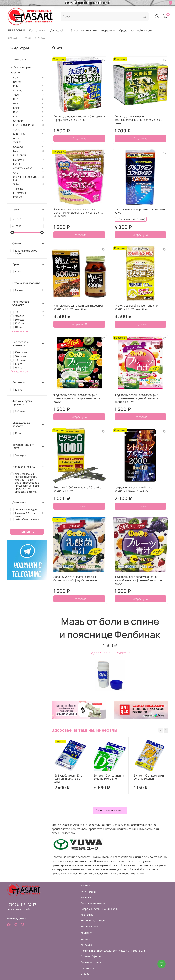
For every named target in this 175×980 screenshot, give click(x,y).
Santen (17, 82)
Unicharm (19, 121)
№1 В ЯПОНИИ (16, 30)
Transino (18, 189)
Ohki (16, 173)
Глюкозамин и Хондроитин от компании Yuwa (140, 211)
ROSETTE (19, 112)
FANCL (17, 164)
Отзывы (85, 974)
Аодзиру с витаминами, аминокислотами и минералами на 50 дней (138, 120)
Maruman (19, 160)
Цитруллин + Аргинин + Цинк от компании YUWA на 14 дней (134, 489)
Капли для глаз (89, 926)
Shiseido (18, 184)
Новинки (86, 897)
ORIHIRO (18, 90)
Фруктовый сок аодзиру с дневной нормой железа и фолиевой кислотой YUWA (138, 580)
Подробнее (100, 653)
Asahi (16, 138)
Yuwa (16, 95)
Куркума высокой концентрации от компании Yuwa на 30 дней (137, 307)
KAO (16, 116)
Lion (16, 77)
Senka (17, 129)
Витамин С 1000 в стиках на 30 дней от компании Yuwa (78, 489)
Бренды (28, 38)
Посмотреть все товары (110, 810)
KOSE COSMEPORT (24, 125)
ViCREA (17, 142)
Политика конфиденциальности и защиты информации (113, 951)
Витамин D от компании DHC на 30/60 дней (109, 777)
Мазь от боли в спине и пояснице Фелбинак (110, 628)
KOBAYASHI (19, 193)
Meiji (16, 151)
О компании (87, 968)
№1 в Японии (88, 892)
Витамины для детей (93, 921)
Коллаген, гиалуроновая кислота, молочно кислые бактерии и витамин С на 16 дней (78, 213)
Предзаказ (79, 138)
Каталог (85, 939)
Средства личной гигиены (138, 30)
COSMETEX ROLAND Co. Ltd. (27, 179)
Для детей (59, 30)
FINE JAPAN (19, 155)
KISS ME (18, 197)
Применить (27, 532)
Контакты (86, 945)
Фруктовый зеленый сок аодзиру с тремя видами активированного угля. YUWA (77, 398)
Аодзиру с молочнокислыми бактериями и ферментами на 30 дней (79, 118)
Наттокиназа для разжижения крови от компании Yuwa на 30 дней (78, 307)
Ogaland (18, 147)
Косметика (38, 30)
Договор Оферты (91, 956)
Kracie (17, 108)
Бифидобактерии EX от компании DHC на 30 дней (69, 779)
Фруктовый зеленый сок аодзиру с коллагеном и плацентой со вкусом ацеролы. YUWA (137, 398)
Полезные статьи (91, 962)
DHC (16, 99)
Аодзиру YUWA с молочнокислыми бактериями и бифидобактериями (75, 578)
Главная (12, 38)
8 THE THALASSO (23, 168)
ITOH (16, 103)
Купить (124, 653)
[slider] (12, 232)
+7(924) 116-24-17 (21, 905)
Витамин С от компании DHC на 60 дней (149, 777)
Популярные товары (93, 903)
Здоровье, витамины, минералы (93, 30)
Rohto (17, 86)
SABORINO (19, 134)
